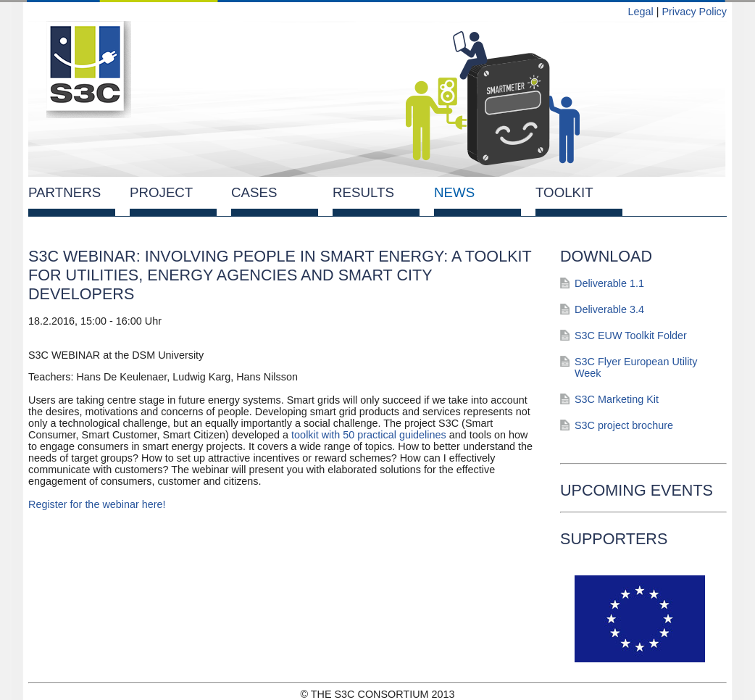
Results (363, 192)
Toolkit (564, 192)
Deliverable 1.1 (609, 283)
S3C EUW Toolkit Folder (631, 336)
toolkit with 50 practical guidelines (367, 435)
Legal (640, 12)
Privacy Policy (694, 12)
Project (161, 192)
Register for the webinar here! (97, 504)
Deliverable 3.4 (609, 309)
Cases (254, 192)
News (454, 192)
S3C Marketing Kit (617, 399)
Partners (64, 192)
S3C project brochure (624, 425)
